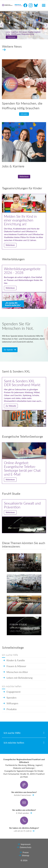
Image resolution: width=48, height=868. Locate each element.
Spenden (24, 114)
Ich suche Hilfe (12, 733)
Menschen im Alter (15, 672)
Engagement (12, 692)
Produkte (10, 709)
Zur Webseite (11, 406)
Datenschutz (24, 847)
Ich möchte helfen (14, 743)
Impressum (24, 844)
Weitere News (12, 48)
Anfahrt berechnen (24, 795)
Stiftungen (11, 703)
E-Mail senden (24, 813)
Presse (24, 852)
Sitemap (24, 855)
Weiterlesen (11, 37)
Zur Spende (10, 350)
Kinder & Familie (14, 660)
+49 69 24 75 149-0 (24, 831)
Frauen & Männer (15, 666)
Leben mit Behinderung (18, 678)
